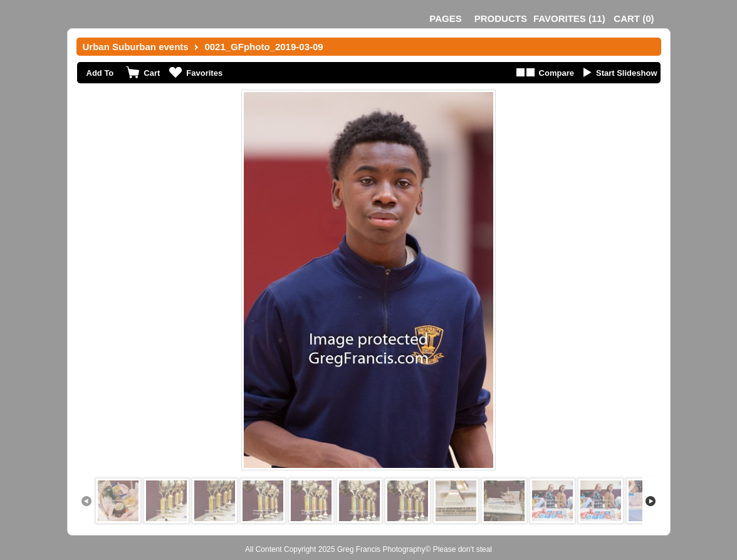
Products (501, 18)
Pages (445, 18)
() (569, 18)
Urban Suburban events (136, 47)
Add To (100, 73)
